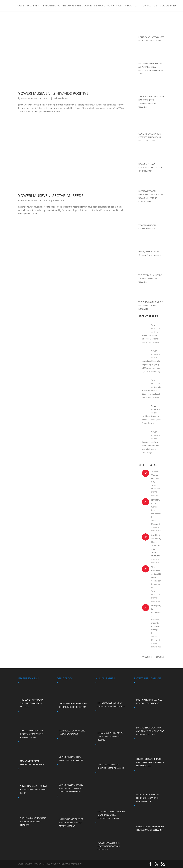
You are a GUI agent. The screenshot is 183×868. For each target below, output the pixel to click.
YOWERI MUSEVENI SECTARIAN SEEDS (51, 195)
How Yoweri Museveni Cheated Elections (150, 335)
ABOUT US (131, 6)
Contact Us (149, 6)
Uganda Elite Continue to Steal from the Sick (151, 390)
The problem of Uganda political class (151, 416)
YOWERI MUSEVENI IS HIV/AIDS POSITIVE (53, 93)
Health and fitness (61, 98)
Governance (58, 200)
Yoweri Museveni (29, 98)
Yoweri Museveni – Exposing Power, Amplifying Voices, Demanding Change (69, 6)
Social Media (169, 6)
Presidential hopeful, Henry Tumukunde (156, 542)
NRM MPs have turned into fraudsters (156, 507)
